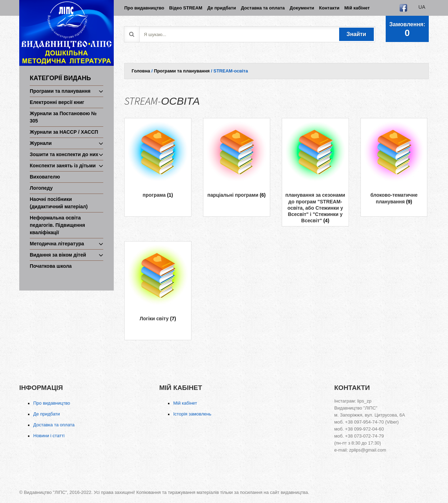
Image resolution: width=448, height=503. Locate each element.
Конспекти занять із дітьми (63, 166)
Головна (141, 71)
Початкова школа (51, 266)
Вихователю (45, 177)
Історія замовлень (192, 414)
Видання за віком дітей (58, 255)
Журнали (41, 143)
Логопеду (41, 188)
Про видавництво (52, 403)
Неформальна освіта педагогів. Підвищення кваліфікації (57, 225)
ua (422, 7)
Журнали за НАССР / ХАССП (64, 132)
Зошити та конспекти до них (64, 154)
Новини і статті (49, 436)
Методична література (57, 244)
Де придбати (47, 414)
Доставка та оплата (54, 425)
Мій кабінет (185, 403)
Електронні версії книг (57, 102)
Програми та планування (60, 91)
